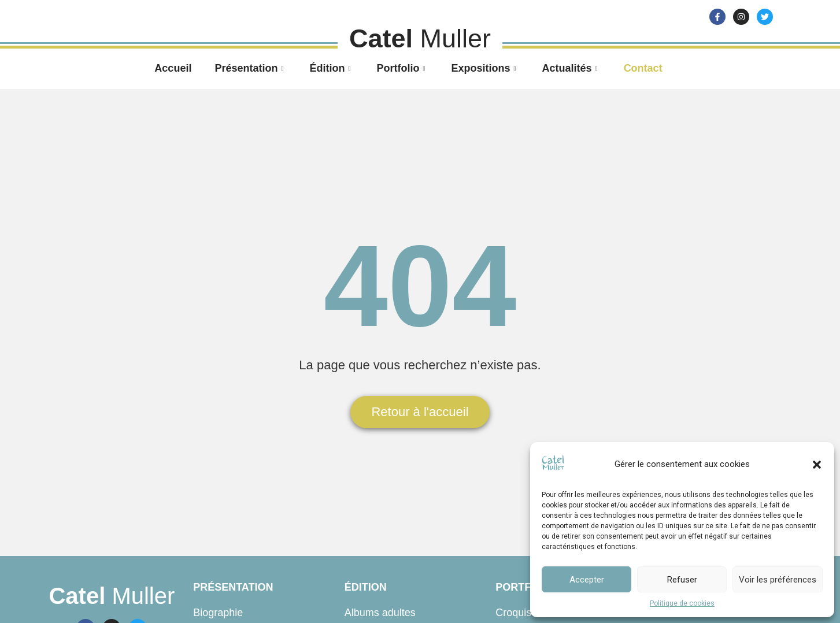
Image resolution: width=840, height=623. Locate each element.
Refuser (682, 580)
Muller (112, 596)
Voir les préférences (778, 580)
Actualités (571, 68)
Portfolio (402, 68)
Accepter (587, 580)
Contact (643, 68)
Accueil (173, 68)
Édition (331, 68)
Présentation (250, 68)
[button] (817, 465)
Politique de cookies (682, 603)
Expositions (485, 68)
